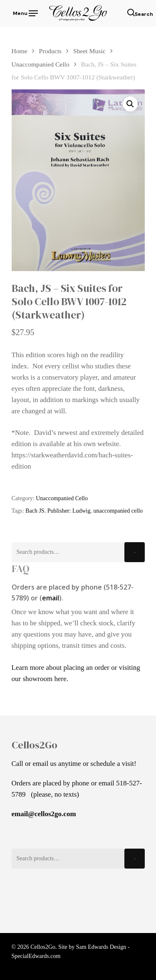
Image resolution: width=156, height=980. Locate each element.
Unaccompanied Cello (41, 64)
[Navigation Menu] (25, 12)
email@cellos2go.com (44, 814)
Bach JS (35, 511)
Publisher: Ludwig (69, 511)
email (51, 598)
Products (51, 51)
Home (20, 51)
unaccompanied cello (118, 511)
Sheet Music (89, 51)
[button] (130, 104)
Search (135, 552)
